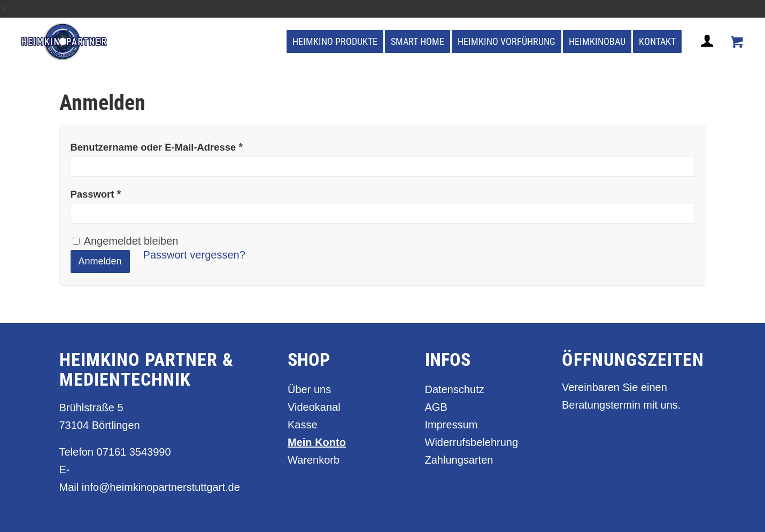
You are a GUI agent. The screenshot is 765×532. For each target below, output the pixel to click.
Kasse (303, 425)
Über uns (309, 389)
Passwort (96, 194)
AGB (436, 407)
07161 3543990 (134, 452)
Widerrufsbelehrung (472, 442)
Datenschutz (455, 389)
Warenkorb (314, 460)
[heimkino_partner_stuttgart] (64, 42)
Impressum (451, 425)
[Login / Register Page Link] (708, 54)
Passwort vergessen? (194, 255)
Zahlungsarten (459, 460)
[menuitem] (335, 42)
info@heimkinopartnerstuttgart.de (161, 487)
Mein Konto (317, 442)
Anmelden (100, 261)
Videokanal (314, 407)
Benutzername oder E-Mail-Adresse (157, 147)
